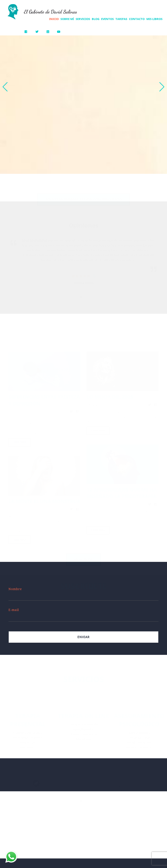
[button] (162, 87)
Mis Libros (154, 19)
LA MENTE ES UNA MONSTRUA (44, 497)
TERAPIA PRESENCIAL (28, 716)
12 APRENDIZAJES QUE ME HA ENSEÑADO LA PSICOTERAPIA (122, 489)
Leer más (20, 438)
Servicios (83, 19)
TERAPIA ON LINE (83, 711)
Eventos (107, 19)
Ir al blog (84, 555)
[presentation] (82, 287)
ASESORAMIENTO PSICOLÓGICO (139, 716)
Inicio (54, 19)
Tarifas (121, 19)
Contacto (137, 19)
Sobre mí (67, 19)
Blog (96, 19)
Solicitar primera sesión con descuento (84, 195)
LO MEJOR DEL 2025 (110, 392)
